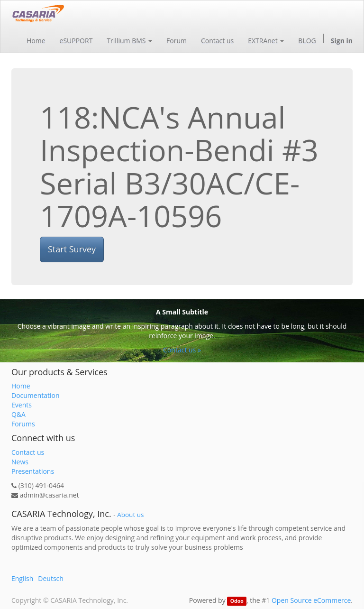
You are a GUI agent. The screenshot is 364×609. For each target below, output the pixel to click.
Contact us (28, 452)
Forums (23, 424)
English (22, 578)
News (20, 462)
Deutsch (51, 578)
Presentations (33, 471)
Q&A (18, 414)
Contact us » (182, 350)
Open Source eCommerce (311, 600)
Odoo (237, 601)
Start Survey (72, 249)
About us (130, 515)
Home (21, 386)
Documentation (36, 395)
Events (22, 405)
